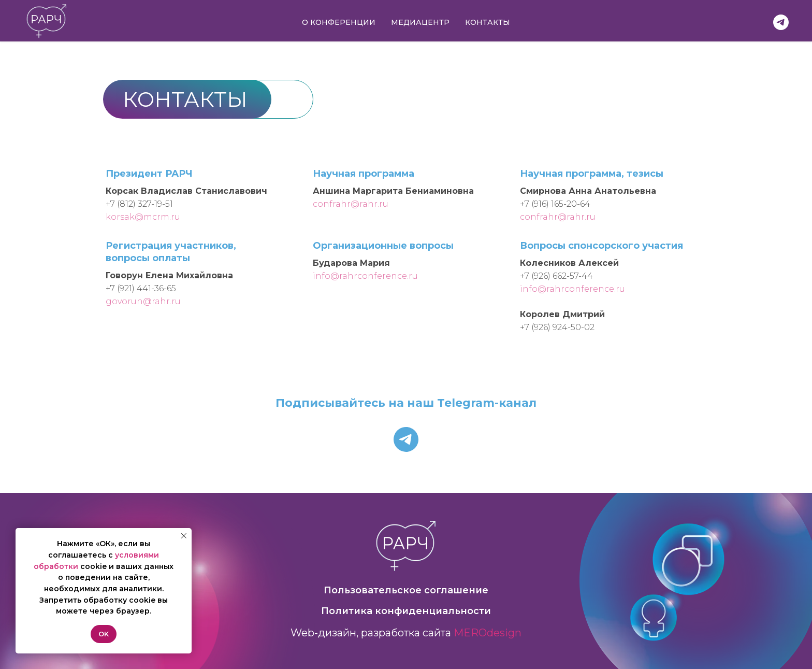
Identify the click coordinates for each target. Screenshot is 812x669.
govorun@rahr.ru (143, 301)
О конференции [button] (339, 22)
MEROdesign (488, 633)
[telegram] (406, 439)
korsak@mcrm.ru (143, 217)
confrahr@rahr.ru (351, 204)
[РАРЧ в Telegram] (781, 22)
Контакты (488, 22)
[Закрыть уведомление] (184, 536)
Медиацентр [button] (420, 22)
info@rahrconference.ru (365, 276)
